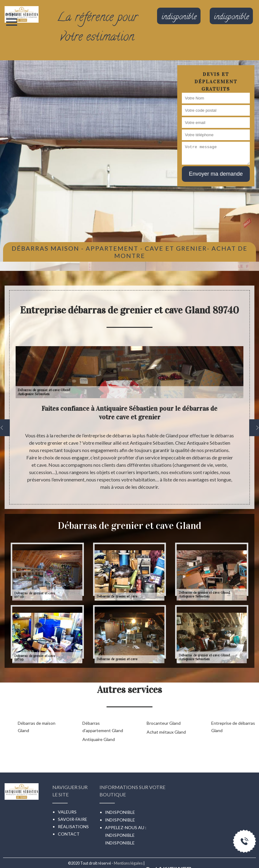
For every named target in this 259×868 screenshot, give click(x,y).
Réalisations (73, 827)
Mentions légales (128, 863)
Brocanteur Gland (164, 723)
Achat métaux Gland (166, 732)
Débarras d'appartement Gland (103, 727)
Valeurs (67, 812)
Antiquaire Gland (99, 739)
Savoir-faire (73, 819)
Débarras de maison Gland (37, 727)
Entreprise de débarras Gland (233, 727)
